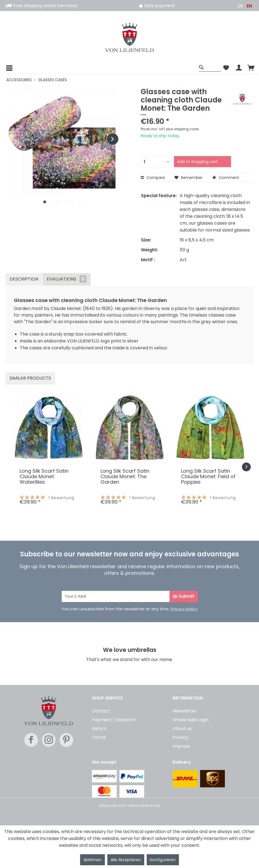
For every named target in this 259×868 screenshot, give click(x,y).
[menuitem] (101, 68)
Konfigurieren (163, 860)
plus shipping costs (182, 129)
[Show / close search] (210, 67)
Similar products (30, 378)
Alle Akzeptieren (126, 860)
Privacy (181, 737)
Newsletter (185, 711)
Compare (153, 178)
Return (99, 729)
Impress (181, 746)
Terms (99, 737)
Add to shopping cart (197, 162)
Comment (226, 178)
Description (24, 279)
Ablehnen (92, 860)
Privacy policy (184, 609)
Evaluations (67, 279)
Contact (101, 711)
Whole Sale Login (191, 720)
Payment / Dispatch (114, 720)
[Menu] (5, 68)
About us (182, 729)
